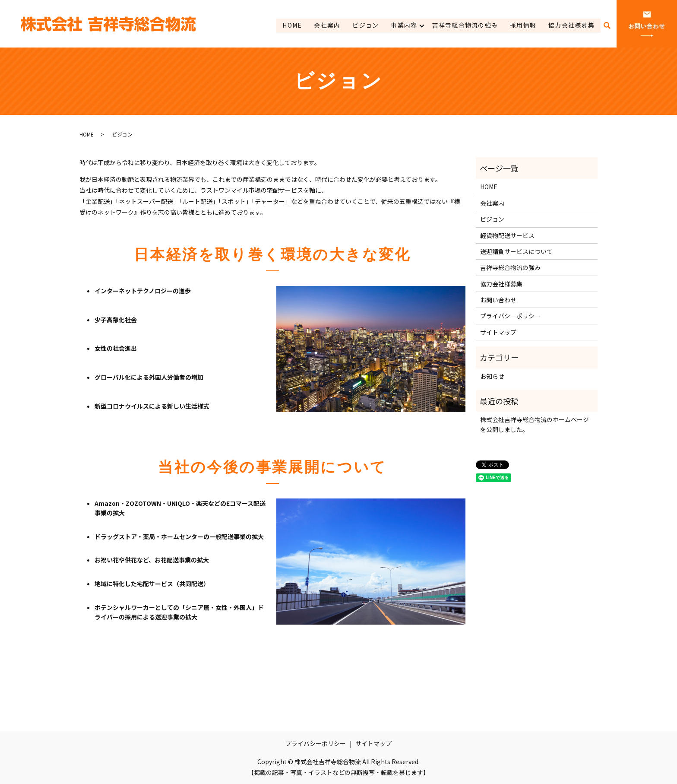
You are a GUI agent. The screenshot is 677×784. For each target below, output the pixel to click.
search (607, 25)
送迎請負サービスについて (516, 251)
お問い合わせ (498, 300)
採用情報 (523, 25)
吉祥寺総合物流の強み (464, 25)
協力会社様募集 (571, 25)
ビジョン (364, 25)
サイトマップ (498, 332)
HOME (290, 25)
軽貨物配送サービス (507, 235)
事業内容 (402, 25)
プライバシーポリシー (510, 316)
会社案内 (325, 25)
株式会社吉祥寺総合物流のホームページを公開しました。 (535, 424)
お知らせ (492, 376)
